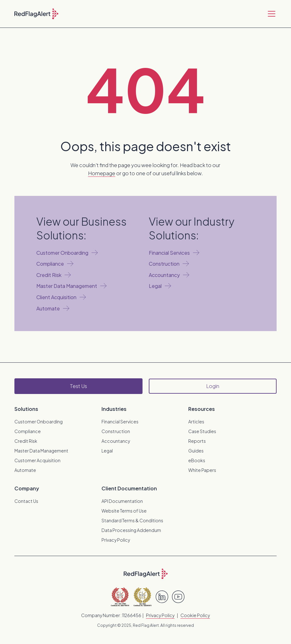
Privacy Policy (116, 540)
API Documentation (122, 501)
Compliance (28, 431)
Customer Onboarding (39, 422)
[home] (36, 14)
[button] (270, 14)
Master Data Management (41, 451)
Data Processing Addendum (131, 530)
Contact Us (26, 501)
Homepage (102, 173)
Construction (116, 431)
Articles (196, 422)
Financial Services (120, 422)
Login (213, 386)
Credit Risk (26, 441)
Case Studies (202, 431)
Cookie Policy (195, 615)
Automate (25, 470)
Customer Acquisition (37, 460)
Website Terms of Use (124, 511)
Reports (197, 441)
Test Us (78, 386)
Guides (196, 451)
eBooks (197, 460)
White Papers (202, 470)
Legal (107, 451)
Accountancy (116, 441)
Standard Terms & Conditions (132, 520)
